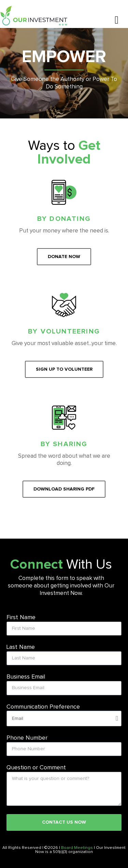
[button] (117, 20)
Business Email (26, 677)
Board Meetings (77, 848)
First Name (21, 617)
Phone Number (27, 738)
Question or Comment (36, 768)
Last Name (21, 647)
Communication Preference (43, 707)
